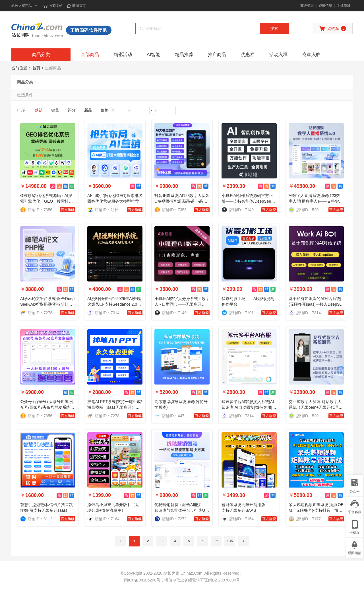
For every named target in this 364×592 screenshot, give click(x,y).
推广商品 (217, 55)
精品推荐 (184, 55)
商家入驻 (311, 55)
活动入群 (278, 55)
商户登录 (307, 6)
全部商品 (90, 55)
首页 (36, 68)
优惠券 (248, 55)
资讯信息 (325, 6)
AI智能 (153, 55)
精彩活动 (123, 55)
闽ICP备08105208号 (142, 580)
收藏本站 (53, 6)
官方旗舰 (68, 210)
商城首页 (76, 6)
